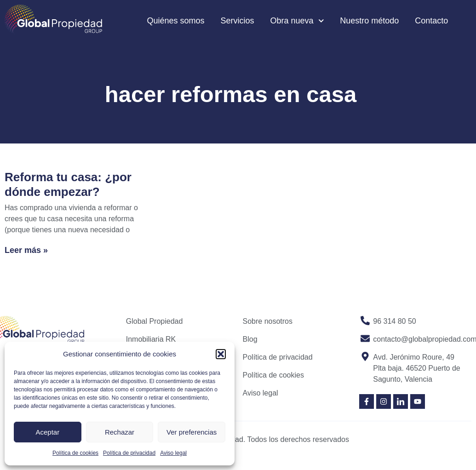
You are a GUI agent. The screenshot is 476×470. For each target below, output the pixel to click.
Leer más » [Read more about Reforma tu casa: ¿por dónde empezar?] (26, 250)
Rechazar (120, 432)
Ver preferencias (192, 432)
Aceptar (47, 432)
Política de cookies (75, 453)
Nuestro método (369, 21)
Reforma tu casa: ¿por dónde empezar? (68, 184)
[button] (221, 354)
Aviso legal (173, 453)
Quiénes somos (175, 21)
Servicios (238, 21)
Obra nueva (297, 21)
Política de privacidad (129, 453)
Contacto (431, 21)
